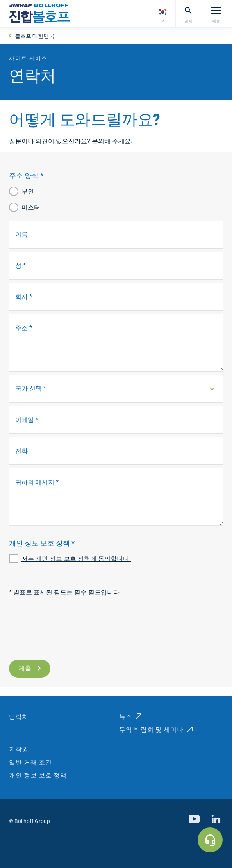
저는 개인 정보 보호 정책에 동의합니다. (76, 559)
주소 (24, 328)
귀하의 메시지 (37, 482)
